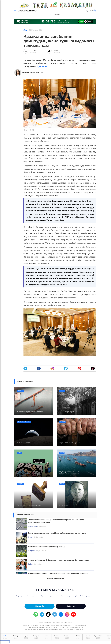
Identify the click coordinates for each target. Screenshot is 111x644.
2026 (5, 637)
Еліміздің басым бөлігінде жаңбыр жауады (47, 547)
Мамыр (57, 637)
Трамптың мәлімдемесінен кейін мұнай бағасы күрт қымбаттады (57, 533)
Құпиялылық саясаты (49, 596)
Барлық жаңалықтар (55, 578)
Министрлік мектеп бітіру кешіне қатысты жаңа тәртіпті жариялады (59, 560)
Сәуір (46, 637)
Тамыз (88, 637)
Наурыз (36, 637)
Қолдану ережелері (69, 596)
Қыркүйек (98, 637)
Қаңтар (16, 637)
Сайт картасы (86, 596)
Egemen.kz (42, 66)
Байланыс (71, 606)
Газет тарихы (32, 596)
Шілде (77, 637)
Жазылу (40, 606)
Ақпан (26, 637)
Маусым (67, 637)
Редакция (20, 596)
